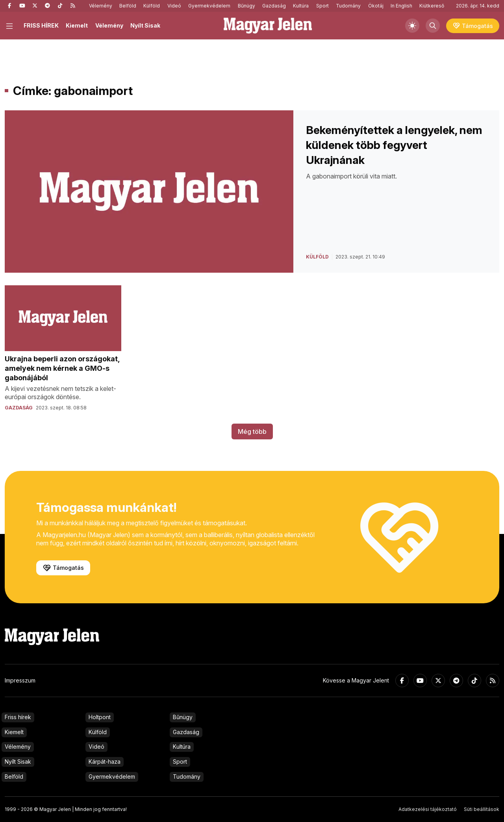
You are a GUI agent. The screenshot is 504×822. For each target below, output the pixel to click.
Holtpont (100, 717)
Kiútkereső (432, 6)
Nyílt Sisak (145, 25)
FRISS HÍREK (41, 25)
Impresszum (20, 680)
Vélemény (101, 6)
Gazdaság (274, 6)
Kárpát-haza (105, 762)
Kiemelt (77, 25)
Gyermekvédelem (209, 6)
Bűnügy (246, 6)
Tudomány (348, 6)
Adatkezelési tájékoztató (428, 809)
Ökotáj (376, 6)
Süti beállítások (482, 809)
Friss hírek (18, 717)
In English (401, 6)
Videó (174, 6)
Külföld (152, 6)
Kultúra (301, 6)
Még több (252, 431)
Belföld (128, 6)
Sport (322, 6)
